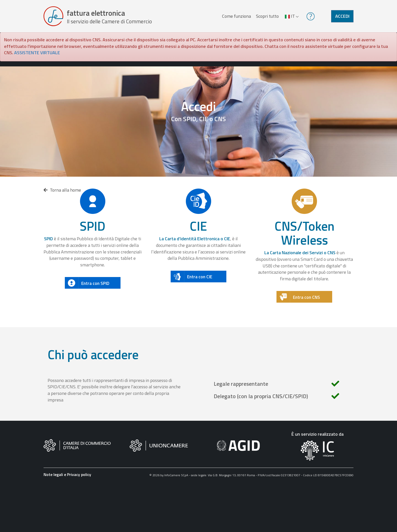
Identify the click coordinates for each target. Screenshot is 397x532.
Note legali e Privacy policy (67, 474)
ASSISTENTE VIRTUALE (37, 53)
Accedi (342, 16)
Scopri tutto (267, 16)
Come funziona (236, 16)
